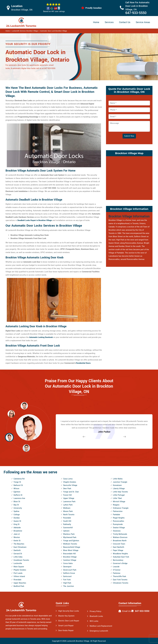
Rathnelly (67, 524)
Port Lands (18, 573)
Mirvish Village (119, 502)
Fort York (67, 580)
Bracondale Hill (69, 554)
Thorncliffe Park (119, 576)
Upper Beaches (20, 583)
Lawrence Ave (19, 498)
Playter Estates (20, 570)
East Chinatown (20, 547)
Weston (17, 537)
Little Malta (118, 479)
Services (109, 22)
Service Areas (143, 22)
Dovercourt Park (70, 570)
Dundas (17, 518)
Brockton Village (70, 557)
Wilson (16, 489)
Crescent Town (119, 544)
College (17, 515)
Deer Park (67, 489)
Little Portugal (119, 495)
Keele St (17, 541)
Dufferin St (18, 495)
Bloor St (17, 502)
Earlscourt (67, 576)
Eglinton (17, 492)
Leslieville (18, 563)
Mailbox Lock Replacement (101, 626)
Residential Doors (83, 363)
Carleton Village (70, 560)
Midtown (67, 508)
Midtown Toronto (70, 544)
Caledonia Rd (19, 479)
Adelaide (17, 528)
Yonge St (17, 482)
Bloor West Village (71, 550)
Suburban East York (121, 557)
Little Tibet (117, 498)
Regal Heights (119, 518)
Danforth (17, 550)
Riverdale (17, 580)
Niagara (116, 505)
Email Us (126, 611)
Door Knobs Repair (66, 631)
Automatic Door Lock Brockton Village (53, 31)
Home (96, 22)
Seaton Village (119, 528)
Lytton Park (68, 505)
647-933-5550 (136, 13)
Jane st (17, 534)
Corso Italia (68, 563)
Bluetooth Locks (96, 616)
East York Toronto (120, 580)
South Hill (67, 521)
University (18, 508)
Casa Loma (68, 479)
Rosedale (67, 518)
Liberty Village (119, 489)
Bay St (16, 505)
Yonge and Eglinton (71, 541)
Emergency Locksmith (99, 631)
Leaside (116, 567)
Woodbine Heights (120, 554)
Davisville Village (70, 485)
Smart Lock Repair (66, 626)
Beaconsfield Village (72, 547)
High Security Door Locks (69, 611)
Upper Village (69, 498)
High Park (67, 583)
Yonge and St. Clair (71, 492)
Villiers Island (19, 576)
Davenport (67, 567)
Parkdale (116, 515)
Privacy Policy (95, 611)
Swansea (117, 531)
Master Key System (66, 616)
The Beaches (19, 544)
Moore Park (68, 511)
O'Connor (117, 570)
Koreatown (117, 485)
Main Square (19, 567)
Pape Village (118, 550)
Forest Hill (67, 495)
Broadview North (120, 541)
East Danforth (118, 547)
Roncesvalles (118, 521)
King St (17, 524)
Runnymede (118, 524)
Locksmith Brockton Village (78, 641)
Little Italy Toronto (120, 492)
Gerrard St (18, 554)
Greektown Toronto (21, 560)
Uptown (66, 531)
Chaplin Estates (70, 482)
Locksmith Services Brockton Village (25, 31)
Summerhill (68, 528)
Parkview (117, 573)
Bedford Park (19, 586)
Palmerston (118, 511)
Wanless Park (69, 534)
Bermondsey (118, 560)
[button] (26, 448)
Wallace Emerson (120, 537)
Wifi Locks (94, 621)
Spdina (16, 511)
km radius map (129, 178)
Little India (18, 557)
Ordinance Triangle (121, 508)
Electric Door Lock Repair (69, 621)
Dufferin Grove (69, 573)
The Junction (69, 586)
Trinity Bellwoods (120, 534)
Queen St (17, 521)
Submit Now (129, 136)
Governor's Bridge (120, 563)
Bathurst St (18, 485)
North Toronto (69, 515)
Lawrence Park (69, 502)
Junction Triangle (120, 482)
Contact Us (125, 22)
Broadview (18, 531)
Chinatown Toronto (121, 583)
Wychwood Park (70, 537)
